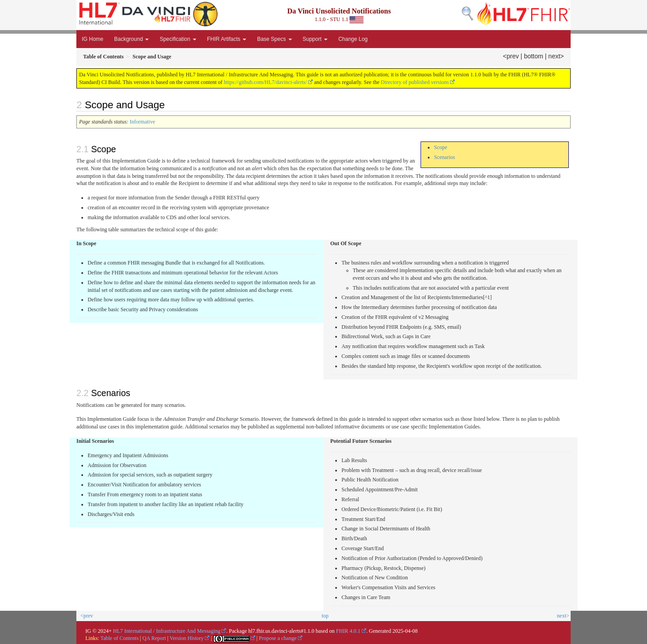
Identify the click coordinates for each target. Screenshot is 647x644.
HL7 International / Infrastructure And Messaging (167, 631)
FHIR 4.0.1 (348, 631)
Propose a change (278, 638)
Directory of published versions (415, 82)
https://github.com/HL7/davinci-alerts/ (265, 82)
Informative (143, 122)
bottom (534, 56)
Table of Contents (119, 638)
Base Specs (274, 39)
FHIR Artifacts (227, 39)
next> (556, 56)
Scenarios (445, 157)
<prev (511, 56)
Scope (441, 147)
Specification (178, 39)
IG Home (93, 39)
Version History (187, 638)
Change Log (353, 39)
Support (315, 39)
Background (131, 39)
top (325, 616)
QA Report (154, 638)
